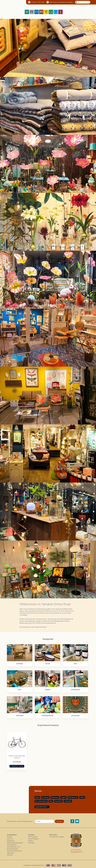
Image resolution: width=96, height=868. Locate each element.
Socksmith (58, 798)
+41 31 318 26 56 (76, 847)
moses (82, 795)
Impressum (11, 850)
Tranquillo (68, 798)
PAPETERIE (19, 714)
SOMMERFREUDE (46, 714)
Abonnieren (59, 819)
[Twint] (64, 863)
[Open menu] (69, 12)
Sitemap (10, 852)
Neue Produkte (33, 836)
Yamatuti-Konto (41, 619)
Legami (63, 795)
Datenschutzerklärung (14, 848)
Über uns (10, 836)
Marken (31, 838)
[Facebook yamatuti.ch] (72, 818)
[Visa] (48, 863)
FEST (19, 689)
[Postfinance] (59, 863)
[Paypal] (70, 863)
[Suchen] (83, 2)
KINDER (46, 689)
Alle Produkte (33, 834)
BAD (73, 663)
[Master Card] (53, 863)
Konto (61, 2)
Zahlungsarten (12, 842)
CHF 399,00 (16, 759)
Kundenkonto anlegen (57, 834)
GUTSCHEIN (73, 714)
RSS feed (31, 840)
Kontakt (10, 834)
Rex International (41, 798)
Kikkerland (55, 795)
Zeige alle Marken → (42, 804)
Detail (13, 763)
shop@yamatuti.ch (77, 849)
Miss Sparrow (73, 795)
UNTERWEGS (73, 689)
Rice (51, 798)
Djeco (37, 795)
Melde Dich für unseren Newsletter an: (20, 819)
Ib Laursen (45, 795)
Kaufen (21, 763)
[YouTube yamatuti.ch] (77, 818)
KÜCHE (46, 663)
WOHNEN (19, 663)
